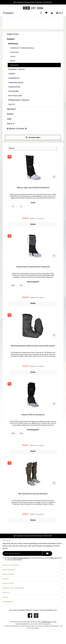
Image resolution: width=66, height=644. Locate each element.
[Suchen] (41, 13)
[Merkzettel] (46, 13)
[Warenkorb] (60, 13)
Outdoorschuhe (14, 87)
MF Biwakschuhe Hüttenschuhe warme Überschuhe (33, 346)
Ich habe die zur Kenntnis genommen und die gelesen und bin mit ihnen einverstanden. (33, 559)
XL (21, 206)
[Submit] (47, 554)
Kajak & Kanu (13, 34)
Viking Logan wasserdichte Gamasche (33, 188)
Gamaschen (14, 65)
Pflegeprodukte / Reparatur (19, 100)
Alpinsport (11, 109)
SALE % (12, 104)
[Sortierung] (33, 148)
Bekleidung (13, 44)
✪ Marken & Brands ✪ (17, 129)
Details (33, 224)
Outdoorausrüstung (16, 82)
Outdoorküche (14, 78)
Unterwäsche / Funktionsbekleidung (22, 48)
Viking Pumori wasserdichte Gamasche (33, 267)
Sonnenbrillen (14, 91)
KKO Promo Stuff (15, 96)
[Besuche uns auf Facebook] (30, 616)
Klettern (10, 114)
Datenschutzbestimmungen (21, 558)
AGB (52, 558)
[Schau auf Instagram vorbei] (36, 616)
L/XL (21, 285)
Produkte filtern (33, 137)
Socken (13, 56)
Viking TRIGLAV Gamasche (33, 415)
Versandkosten (46, 622)
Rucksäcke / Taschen (17, 69)
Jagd (9, 119)
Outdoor (11, 39)
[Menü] (8, 13)
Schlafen (12, 74)
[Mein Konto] (52, 13)
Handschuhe (14, 52)
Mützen (13, 61)
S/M (13, 285)
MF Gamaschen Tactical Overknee (33, 494)
